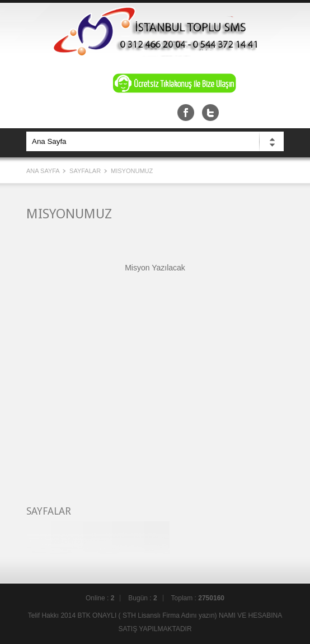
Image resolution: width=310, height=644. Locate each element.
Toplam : (198, 598)
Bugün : (142, 598)
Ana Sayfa (44, 171)
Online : (100, 598)
